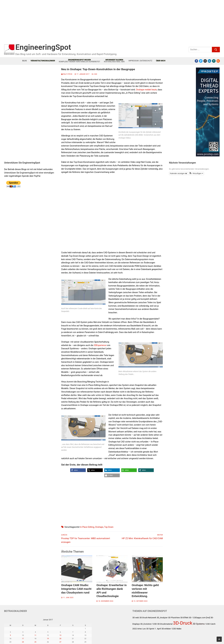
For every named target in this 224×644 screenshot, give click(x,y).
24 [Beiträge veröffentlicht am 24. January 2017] (23, 642)
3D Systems (199, 624)
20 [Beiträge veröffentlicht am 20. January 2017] (60, 639)
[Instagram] (205, 61)
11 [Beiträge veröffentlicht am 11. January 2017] (35, 635)
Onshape (99, 527)
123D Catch (210, 624)
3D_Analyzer (162, 618)
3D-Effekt (184, 618)
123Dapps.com (199, 618)
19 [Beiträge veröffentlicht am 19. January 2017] (48, 639)
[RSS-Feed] (218, 61)
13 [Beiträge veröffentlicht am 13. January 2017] (60, 635)
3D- (190, 618)
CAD (94, 74)
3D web (136, 618)
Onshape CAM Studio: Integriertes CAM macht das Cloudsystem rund (76, 589)
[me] (208, 618)
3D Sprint (150, 629)
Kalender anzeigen (178, 173)
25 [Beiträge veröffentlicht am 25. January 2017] (35, 642)
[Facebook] (196, 61)
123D (154, 624)
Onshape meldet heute (146, 90)
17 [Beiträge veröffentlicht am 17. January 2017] (23, 639)
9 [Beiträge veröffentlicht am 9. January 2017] (10, 635)
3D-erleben (166, 629)
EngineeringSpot (43, 47)
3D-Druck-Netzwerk (148, 618)
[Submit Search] (216, 49)
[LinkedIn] (209, 61)
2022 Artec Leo (139, 629)
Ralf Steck (67, 74)
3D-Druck (183, 623)
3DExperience (100, 345)
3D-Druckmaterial (165, 624)
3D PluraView (174, 618)
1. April (158, 629)
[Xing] (214, 61)
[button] (78, 470)
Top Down (109, 527)
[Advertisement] (63, 23)
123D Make (176, 629)
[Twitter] (201, 61)
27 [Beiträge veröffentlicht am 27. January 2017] (60, 642)
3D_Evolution (146, 624)
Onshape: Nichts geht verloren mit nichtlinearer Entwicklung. (145, 591)
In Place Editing (87, 527)
